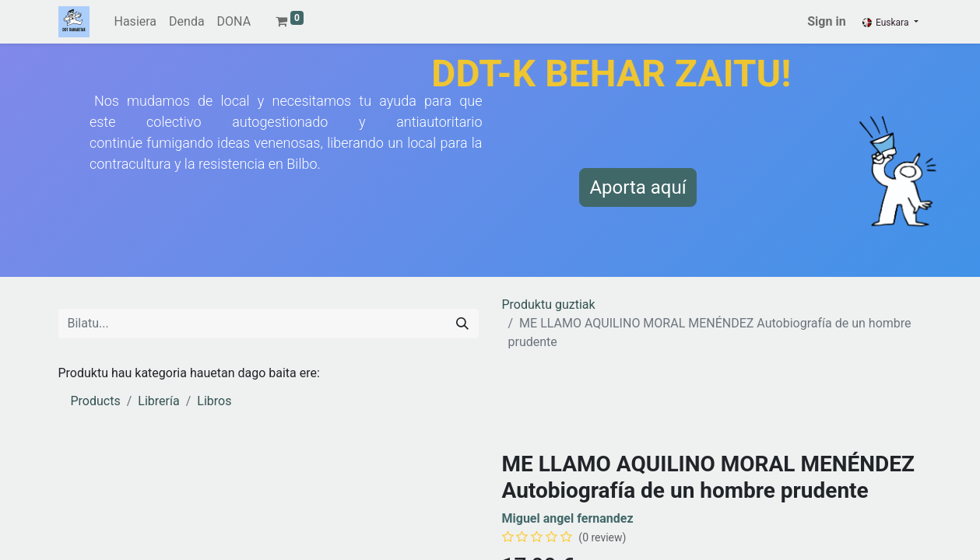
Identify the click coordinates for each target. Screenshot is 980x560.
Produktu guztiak (549, 304)
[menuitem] (136, 22)
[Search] (462, 324)
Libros (214, 401)
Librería (158, 401)
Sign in (826, 21)
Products (96, 401)
